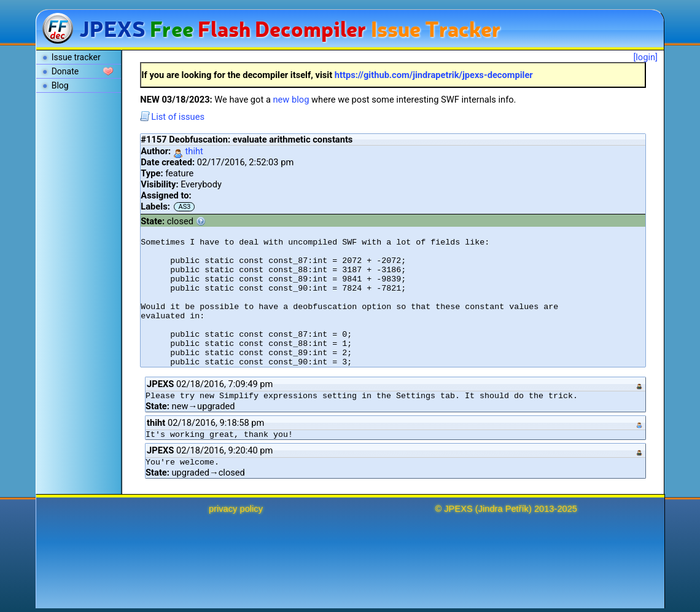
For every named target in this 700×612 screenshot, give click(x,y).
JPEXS (458, 509)
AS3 (184, 207)
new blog (291, 100)
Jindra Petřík (504, 509)
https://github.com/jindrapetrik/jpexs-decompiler (434, 75)
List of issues (172, 117)
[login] (645, 57)
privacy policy (236, 509)
